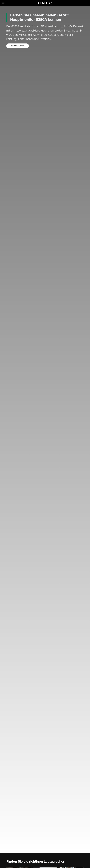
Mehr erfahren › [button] (18, 46)
